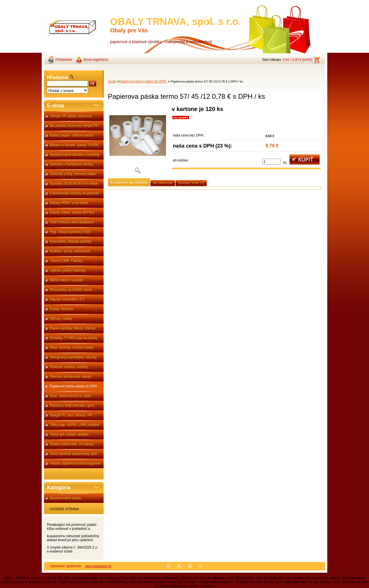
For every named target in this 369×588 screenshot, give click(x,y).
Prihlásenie (64, 60)
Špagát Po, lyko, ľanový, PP (71, 415)
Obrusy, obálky (61, 319)
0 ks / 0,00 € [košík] (298, 60)
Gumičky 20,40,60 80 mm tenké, (74, 184)
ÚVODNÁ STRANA (64, 509)
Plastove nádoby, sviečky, (69, 367)
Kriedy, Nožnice (61, 309)
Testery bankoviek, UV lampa (72, 444)
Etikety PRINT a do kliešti (69, 203)
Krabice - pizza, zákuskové (70, 251)
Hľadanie (58, 77)
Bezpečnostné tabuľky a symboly (75, 155)
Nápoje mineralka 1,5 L (67, 299)
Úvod (112, 81)
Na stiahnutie (163, 183)
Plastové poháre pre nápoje (71, 377)
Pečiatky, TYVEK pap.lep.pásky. (74, 338)
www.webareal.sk (98, 566)
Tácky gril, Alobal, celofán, (69, 434)
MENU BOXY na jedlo (66, 280)
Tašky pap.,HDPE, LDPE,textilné (74, 425)
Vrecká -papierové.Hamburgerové (75, 463)
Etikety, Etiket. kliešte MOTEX (72, 213)
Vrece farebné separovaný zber (73, 454)
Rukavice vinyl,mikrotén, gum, (72, 406)
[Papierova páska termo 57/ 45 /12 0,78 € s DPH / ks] (138, 142)
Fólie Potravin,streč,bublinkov (72, 222)
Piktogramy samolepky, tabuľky (73, 357)
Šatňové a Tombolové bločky (71, 164)
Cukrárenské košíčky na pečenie (74, 193)
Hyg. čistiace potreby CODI (70, 232)
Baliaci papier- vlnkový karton (72, 135)
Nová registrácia (96, 60)
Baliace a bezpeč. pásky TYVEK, (75, 145)
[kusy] (271, 162)
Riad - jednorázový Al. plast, (71, 396)
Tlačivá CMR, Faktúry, (66, 261)
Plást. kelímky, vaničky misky (72, 348)
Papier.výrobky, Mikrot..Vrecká (73, 328)
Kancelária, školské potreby (71, 241)
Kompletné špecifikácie (129, 182)
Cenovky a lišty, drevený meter (73, 174)
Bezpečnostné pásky (65, 498)
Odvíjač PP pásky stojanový (71, 116)
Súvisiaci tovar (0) (191, 183)
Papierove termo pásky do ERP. (74, 386)
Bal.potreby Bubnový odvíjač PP (74, 126)
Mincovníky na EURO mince (71, 290)
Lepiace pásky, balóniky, (68, 270)
